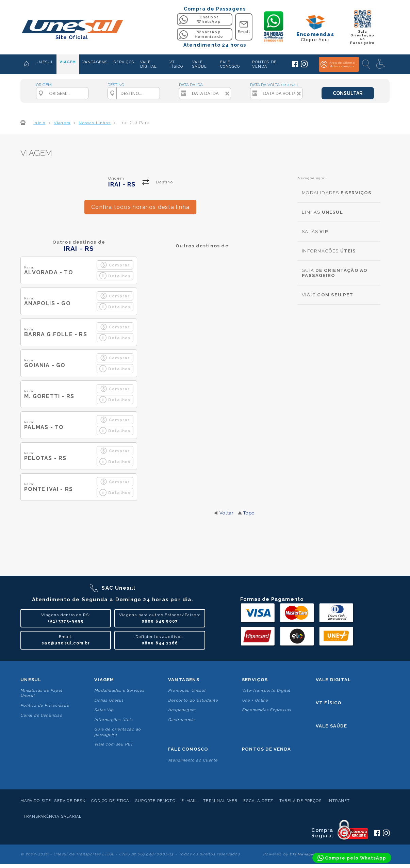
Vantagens (184, 680)
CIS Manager (302, 854)
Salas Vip (104, 710)
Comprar (115, 265)
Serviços (255, 680)
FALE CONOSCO (230, 64)
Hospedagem (182, 710)
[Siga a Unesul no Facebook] (295, 66)
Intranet (339, 801)
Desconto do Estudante (193, 700)
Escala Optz (258, 801)
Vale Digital (333, 680)
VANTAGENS (95, 62)
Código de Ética (110, 801)
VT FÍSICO (176, 64)
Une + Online (255, 700)
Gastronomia (181, 720)
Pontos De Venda (266, 749)
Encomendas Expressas (266, 710)
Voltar (227, 513)
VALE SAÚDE (200, 64)
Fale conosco (188, 749)
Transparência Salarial (53, 816)
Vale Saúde (331, 726)
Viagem (104, 680)
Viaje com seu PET (114, 744)
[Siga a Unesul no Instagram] (304, 66)
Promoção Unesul (187, 691)
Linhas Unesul (109, 700)
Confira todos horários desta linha (140, 207)
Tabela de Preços (300, 801)
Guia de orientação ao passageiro (118, 732)
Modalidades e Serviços (119, 691)
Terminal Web (220, 801)
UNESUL (44, 62)
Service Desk (70, 801)
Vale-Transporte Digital (266, 691)
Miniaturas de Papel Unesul (41, 693)
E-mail (189, 801)
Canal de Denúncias (41, 715)
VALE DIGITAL (148, 64)
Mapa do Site (36, 801)
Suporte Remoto (155, 801)
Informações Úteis (113, 720)
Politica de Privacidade (45, 706)
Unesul (31, 680)
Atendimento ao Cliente (193, 760)
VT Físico (329, 703)
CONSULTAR (348, 93)
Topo (249, 513)
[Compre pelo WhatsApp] (352, 858)
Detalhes (115, 276)
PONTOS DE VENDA (264, 64)
